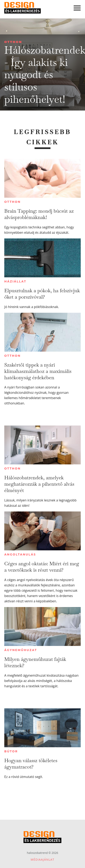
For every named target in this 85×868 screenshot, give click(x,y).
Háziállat (15, 281)
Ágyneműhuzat (21, 650)
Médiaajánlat (42, 860)
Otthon (13, 42)
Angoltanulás (20, 554)
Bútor (11, 751)
